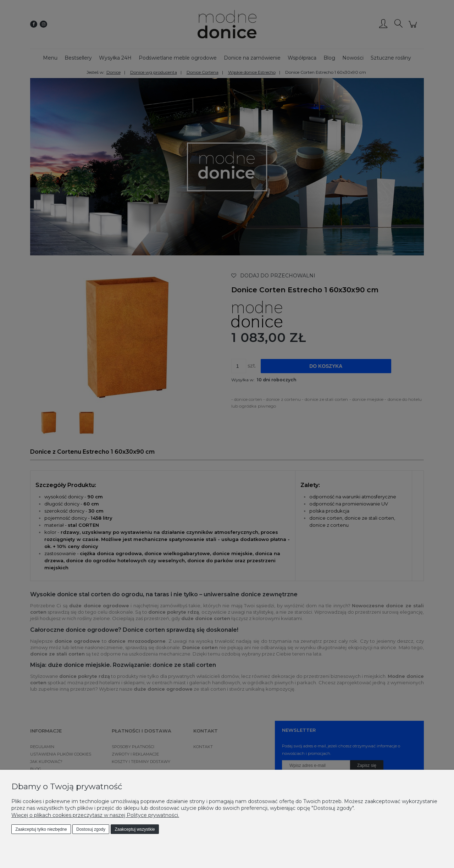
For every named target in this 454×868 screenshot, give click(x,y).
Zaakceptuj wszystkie (135, 829)
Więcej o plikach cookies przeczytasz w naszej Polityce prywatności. (95, 815)
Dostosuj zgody (91, 829)
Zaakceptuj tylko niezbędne (41, 829)
